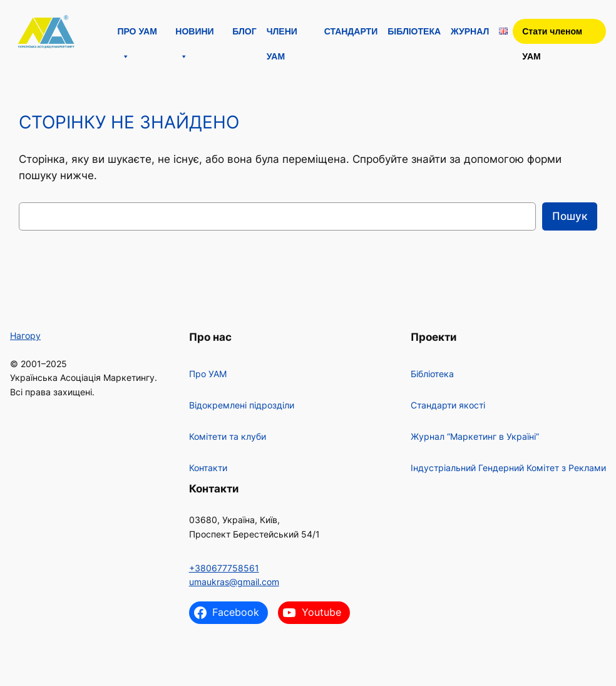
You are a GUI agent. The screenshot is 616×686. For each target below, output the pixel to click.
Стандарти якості (448, 405)
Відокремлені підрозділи (242, 405)
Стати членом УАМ (552, 35)
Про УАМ (137, 35)
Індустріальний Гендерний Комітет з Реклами (508, 468)
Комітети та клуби (228, 436)
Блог (244, 31)
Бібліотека (414, 31)
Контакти (208, 468)
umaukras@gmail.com (234, 582)
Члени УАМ (282, 35)
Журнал (470, 31)
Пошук (570, 216)
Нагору (25, 335)
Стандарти (351, 31)
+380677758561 (224, 568)
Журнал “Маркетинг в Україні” (475, 436)
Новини (194, 35)
